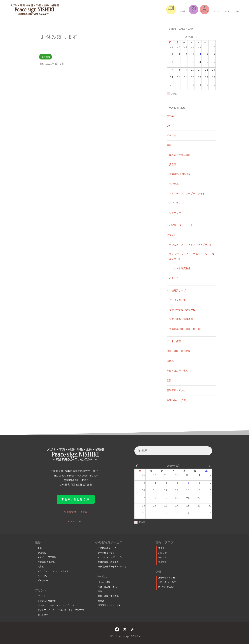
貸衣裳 (173, 164)
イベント (172, 135)
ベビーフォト (177, 203)
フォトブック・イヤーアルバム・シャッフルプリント (62, 610)
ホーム (170, 116)
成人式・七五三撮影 (181, 155)
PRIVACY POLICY (76, 522)
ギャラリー (175, 213)
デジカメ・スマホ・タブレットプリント (192, 245)
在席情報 (46, 57)
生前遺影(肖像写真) (180, 174)
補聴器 (170, 361)
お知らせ (162, 553)
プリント (172, 235)
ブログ (170, 126)
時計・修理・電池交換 (179, 351)
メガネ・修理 (174, 341)
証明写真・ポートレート (181, 225)
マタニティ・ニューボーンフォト (188, 193)
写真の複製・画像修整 (182, 319)
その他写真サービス (178, 290)
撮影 (169, 145)
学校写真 (174, 184)
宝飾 (169, 380)
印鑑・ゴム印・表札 (178, 371)
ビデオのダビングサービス (184, 310)
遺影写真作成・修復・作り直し (187, 329)
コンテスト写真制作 (181, 268)
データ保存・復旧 (179, 300)
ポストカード (177, 278)
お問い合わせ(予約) (178, 400)
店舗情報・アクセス (178, 390)
